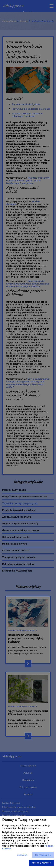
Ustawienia (22, 855)
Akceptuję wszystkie (41, 863)
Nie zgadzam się (43, 855)
